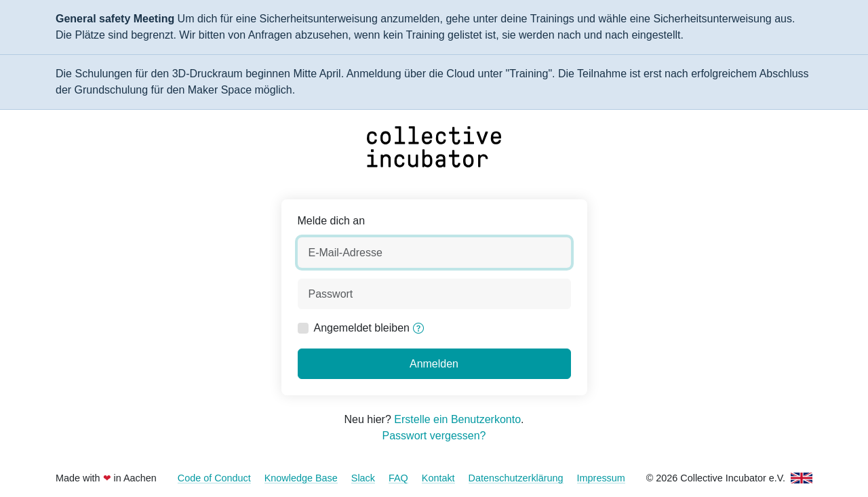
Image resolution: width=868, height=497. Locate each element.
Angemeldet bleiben (362, 328)
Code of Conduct (214, 478)
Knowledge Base (301, 478)
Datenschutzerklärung (516, 478)
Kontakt (438, 478)
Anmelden (434, 364)
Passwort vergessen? (434, 436)
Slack (363, 478)
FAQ (398, 478)
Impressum (601, 478)
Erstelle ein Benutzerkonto (457, 419)
